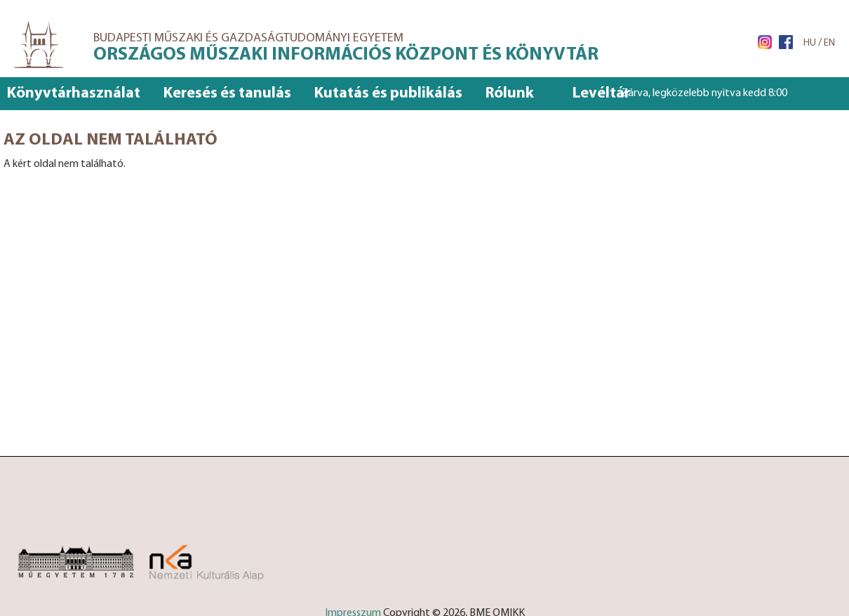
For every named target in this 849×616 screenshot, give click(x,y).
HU (810, 43)
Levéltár (601, 94)
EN (829, 43)
